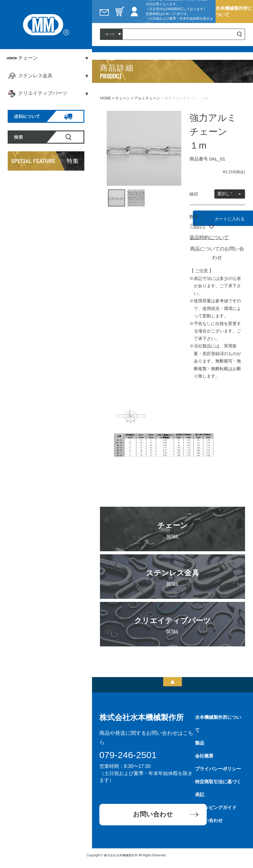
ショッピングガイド (216, 807)
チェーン (123, 98)
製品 (200, 743)
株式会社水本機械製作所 (142, 717)
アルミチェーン (147, 98)
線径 (194, 194)
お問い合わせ (153, 814)
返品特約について (209, 237)
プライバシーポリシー (218, 769)
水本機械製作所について (234, 11)
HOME (105, 98)
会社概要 (204, 756)
